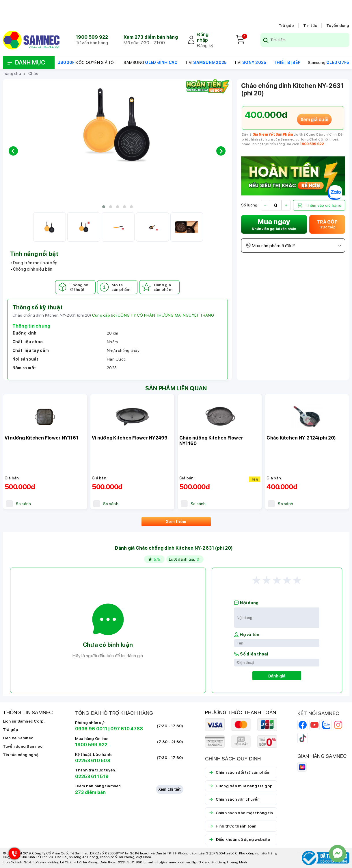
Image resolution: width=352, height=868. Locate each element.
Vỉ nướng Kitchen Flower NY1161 (42, 438)
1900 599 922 (92, 37)
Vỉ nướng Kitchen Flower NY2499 (130, 438)
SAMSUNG (151, 62)
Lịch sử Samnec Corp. (24, 721)
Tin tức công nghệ (21, 755)
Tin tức (310, 25)
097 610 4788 (127, 729)
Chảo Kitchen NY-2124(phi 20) (301, 438)
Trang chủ (12, 73)
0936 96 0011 (91, 729)
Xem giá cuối (314, 119)
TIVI (206, 62)
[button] (104, 207)
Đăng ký (205, 46)
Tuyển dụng (338, 25)
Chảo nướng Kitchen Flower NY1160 (211, 441)
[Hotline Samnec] (13, 855)
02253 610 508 (93, 761)
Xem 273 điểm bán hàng (151, 37)
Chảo (33, 73)
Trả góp (286, 25)
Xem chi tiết (170, 789)
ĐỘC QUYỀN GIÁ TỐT (87, 62)
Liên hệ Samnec (18, 738)
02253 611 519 (92, 776)
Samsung (328, 62)
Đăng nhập (203, 37)
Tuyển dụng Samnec (23, 746)
